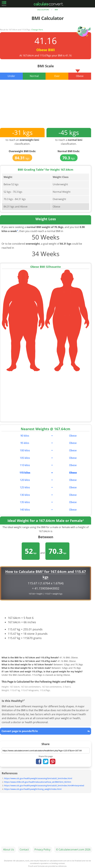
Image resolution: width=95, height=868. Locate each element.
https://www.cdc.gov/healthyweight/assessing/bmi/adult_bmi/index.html (38, 778)
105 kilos (25, 458)
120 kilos (25, 480)
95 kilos (25, 443)
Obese (73, 436)
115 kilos (25, 473)
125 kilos (25, 487)
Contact (24, 850)
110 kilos (25, 465)
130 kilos (25, 495)
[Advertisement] (46, 106)
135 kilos (25, 502)
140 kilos (25, 510)
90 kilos (25, 436)
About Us (9, 850)
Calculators (43, 10)
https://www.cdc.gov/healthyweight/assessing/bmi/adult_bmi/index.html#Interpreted (44, 785)
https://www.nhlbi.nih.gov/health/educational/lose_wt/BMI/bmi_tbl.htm (38, 782)
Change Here (37, 30)
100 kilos (25, 450)
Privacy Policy (42, 850)
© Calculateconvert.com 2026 (73, 850)
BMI (56, 10)
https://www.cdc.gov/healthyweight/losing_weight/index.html (33, 789)
